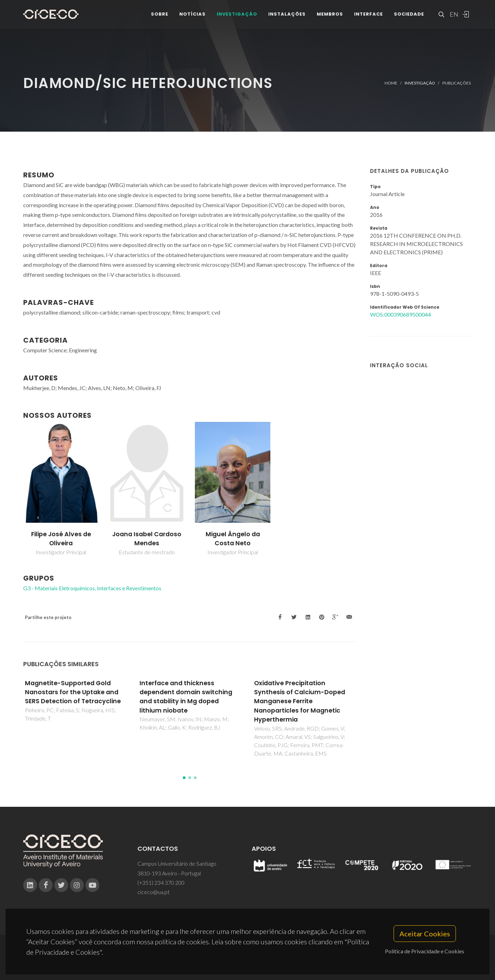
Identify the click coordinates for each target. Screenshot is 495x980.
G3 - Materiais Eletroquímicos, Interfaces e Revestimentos (92, 588)
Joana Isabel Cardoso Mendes (147, 539)
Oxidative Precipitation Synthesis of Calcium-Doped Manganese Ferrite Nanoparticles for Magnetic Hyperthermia (300, 701)
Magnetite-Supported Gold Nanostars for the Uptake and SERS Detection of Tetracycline (73, 692)
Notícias (192, 17)
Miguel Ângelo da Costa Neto (233, 539)
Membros (330, 17)
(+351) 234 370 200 (161, 882)
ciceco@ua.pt (154, 892)
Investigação (237, 17)
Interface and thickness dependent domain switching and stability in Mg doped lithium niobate (186, 697)
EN (453, 17)
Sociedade (409, 17)
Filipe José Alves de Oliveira (61, 539)
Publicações (457, 83)
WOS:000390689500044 (400, 314)
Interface (368, 17)
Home (391, 83)
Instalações (287, 17)
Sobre (160, 17)
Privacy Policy (247, 961)
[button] (184, 778)
